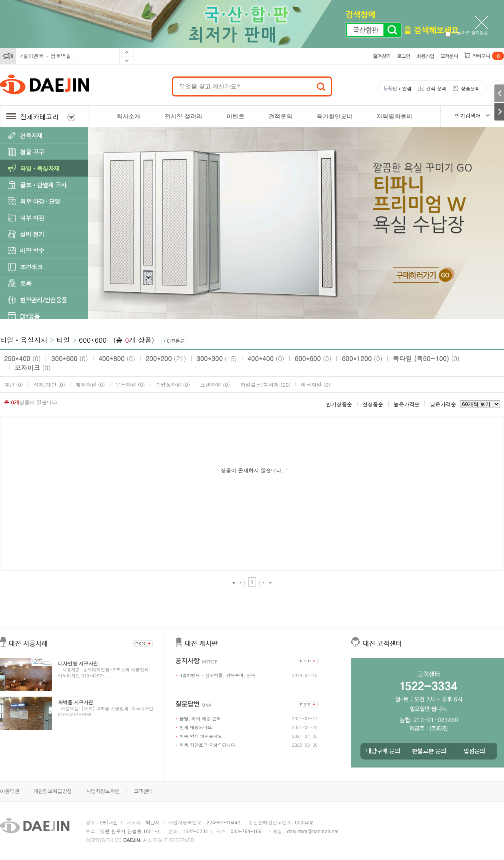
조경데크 (31, 267)
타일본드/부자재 (266, 385)
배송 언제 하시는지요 (201, 736)
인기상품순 (339, 404)
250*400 (22, 359)
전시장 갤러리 (183, 116)
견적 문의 (436, 88)
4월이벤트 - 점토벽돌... (49, 56)
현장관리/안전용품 (43, 300)
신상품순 (373, 404)
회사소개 (128, 116)
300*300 (217, 359)
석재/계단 (49, 385)
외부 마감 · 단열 (40, 201)
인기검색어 (468, 116)
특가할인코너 (334, 116)
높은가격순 (407, 404)
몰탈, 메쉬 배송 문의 (200, 718)
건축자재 (31, 136)
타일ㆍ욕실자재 (40, 168)
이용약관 (10, 791)
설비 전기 (32, 234)
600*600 (93, 340)
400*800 (117, 359)
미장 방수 (32, 250)
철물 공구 (32, 152)
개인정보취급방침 (52, 791)
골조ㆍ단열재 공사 (43, 185)
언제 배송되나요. (197, 727)
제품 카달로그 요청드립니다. (208, 745)
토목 (26, 283)
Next (127, 60)
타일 (63, 340)
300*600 (70, 359)
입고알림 (402, 88)
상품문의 (470, 88)
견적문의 (280, 116)
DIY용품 (30, 316)
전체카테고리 (41, 117)
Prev (127, 52)
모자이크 (33, 368)
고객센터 (449, 56)
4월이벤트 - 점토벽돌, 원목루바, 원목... (220, 675)
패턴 (14, 385)
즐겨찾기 (382, 56)
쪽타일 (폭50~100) (426, 359)
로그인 (403, 56)
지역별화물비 (394, 116)
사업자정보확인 (103, 791)
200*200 (166, 359)
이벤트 (235, 116)
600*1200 (362, 359)
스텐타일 (215, 385)
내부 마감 (32, 218)
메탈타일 (90, 385)
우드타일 (130, 385)
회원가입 (425, 56)
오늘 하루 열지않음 (467, 33)
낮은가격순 (443, 404)
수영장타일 (173, 385)
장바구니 (488, 56)
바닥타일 (316, 385)
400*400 (266, 359)
